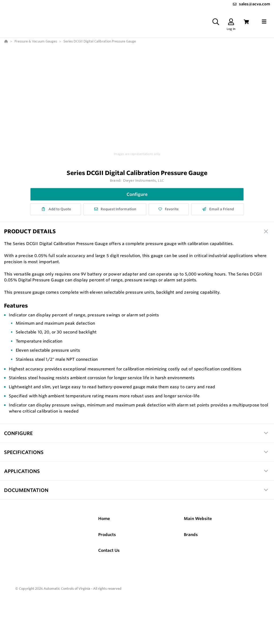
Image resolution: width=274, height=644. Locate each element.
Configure (137, 194)
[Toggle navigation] (264, 22)
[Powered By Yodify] (137, 604)
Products (107, 535)
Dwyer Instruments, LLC (144, 180)
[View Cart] (246, 22)
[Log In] (231, 22)
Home (104, 519)
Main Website (198, 519)
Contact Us (109, 550)
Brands (191, 535)
